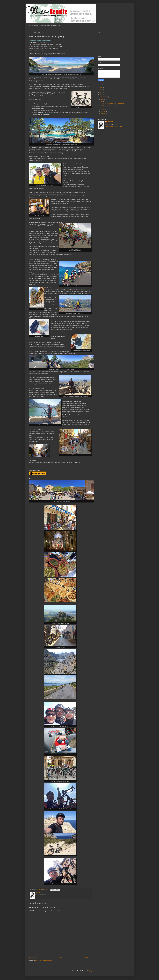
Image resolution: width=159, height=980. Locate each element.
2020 (101, 88)
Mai (102, 102)
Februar (103, 111)
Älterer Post (88, 957)
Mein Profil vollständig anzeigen (114, 127)
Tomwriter (110, 122)
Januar (103, 114)
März (103, 109)
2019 (101, 90)
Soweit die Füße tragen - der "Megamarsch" (113, 104)
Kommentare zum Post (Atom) (44, 960)
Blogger (91, 971)
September (104, 97)
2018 (101, 92)
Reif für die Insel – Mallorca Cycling (110, 106)
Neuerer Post (33, 957)
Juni (102, 99)
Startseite (61, 957)
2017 (101, 95)
